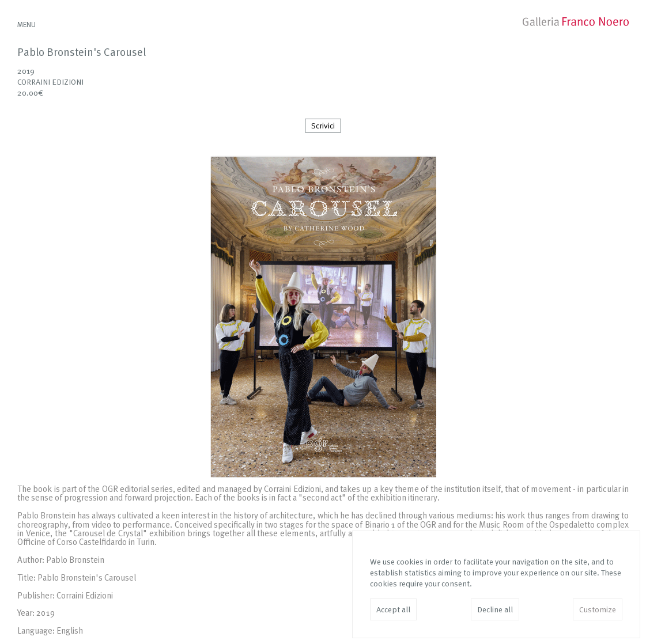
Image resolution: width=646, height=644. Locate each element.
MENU (27, 25)
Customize (598, 610)
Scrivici (323, 126)
